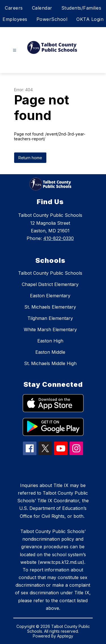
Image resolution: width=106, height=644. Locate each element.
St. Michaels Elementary (50, 307)
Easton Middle (50, 352)
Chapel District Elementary (50, 284)
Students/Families (81, 8)
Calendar (42, 8)
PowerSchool (52, 19)
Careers (14, 8)
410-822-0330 (59, 238)
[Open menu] (15, 50)
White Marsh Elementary (50, 329)
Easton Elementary (50, 296)
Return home (30, 158)
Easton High (50, 341)
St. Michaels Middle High (50, 363)
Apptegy (65, 636)
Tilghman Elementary (50, 318)
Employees (15, 19)
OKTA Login (90, 19)
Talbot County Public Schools (50, 273)
